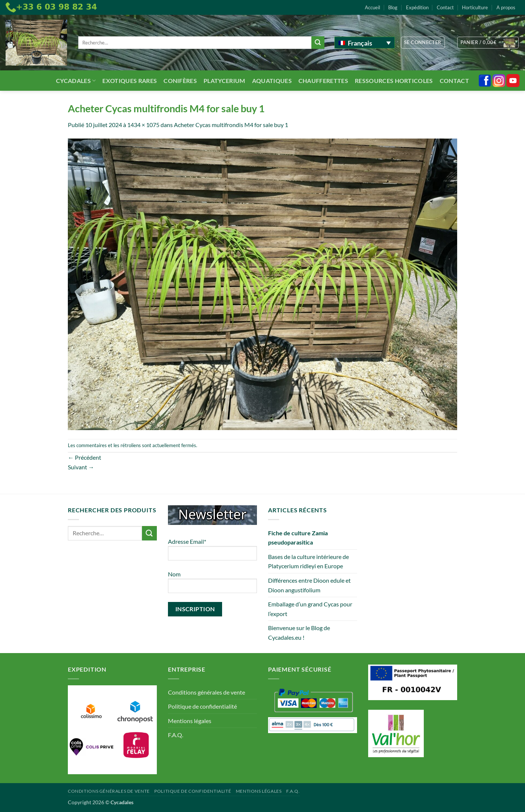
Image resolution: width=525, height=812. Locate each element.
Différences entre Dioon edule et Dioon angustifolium (309, 585)
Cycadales (76, 81)
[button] (423, 43)
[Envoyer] (318, 43)
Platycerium (224, 81)
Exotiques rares (130, 81)
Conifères (180, 81)
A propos (506, 7)
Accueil (372, 7)
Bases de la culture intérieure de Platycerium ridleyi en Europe (308, 561)
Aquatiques (272, 81)
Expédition (417, 7)
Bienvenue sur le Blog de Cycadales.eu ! (299, 633)
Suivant (81, 467)
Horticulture (475, 7)
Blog (393, 7)
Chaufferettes (323, 81)
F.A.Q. (176, 735)
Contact (445, 7)
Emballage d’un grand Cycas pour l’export (310, 609)
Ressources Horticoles (394, 81)
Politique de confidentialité (202, 706)
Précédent (85, 457)
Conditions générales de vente (207, 692)
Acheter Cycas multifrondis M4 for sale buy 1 (231, 125)
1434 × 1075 (143, 125)
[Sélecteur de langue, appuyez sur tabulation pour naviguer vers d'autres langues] (365, 43)
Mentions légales (190, 721)
